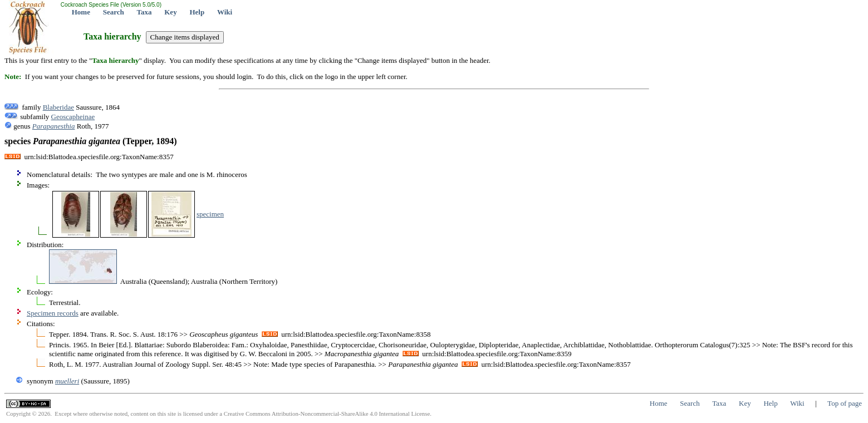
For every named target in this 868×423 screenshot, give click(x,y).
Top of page (845, 403)
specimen (210, 214)
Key (170, 12)
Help (197, 12)
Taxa (144, 12)
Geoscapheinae (73, 117)
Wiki (225, 12)
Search (114, 12)
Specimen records (53, 313)
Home (81, 12)
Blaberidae (58, 107)
